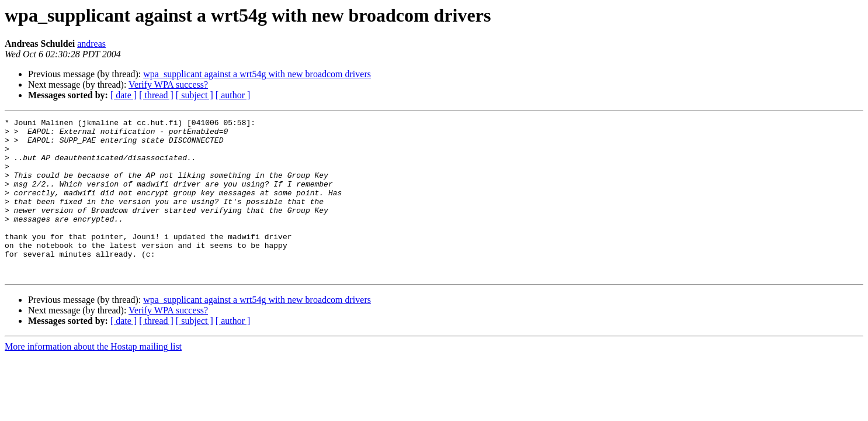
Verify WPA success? (168, 84)
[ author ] (233, 95)
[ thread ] (156, 95)
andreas (91, 44)
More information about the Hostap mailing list (93, 378)
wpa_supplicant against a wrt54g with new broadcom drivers (257, 74)
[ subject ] (195, 95)
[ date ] (124, 95)
